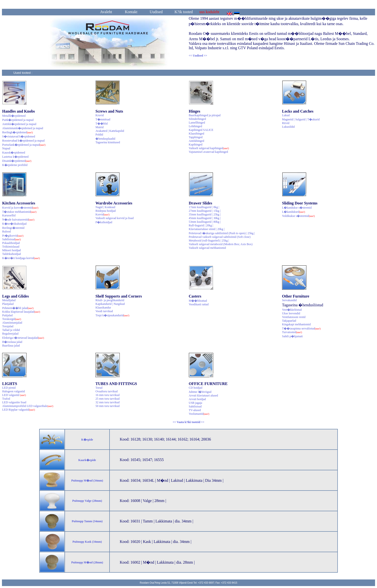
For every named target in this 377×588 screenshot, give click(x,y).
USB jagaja (196, 403)
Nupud (6, 148)
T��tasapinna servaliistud (301, 328)
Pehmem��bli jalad (18, 308)
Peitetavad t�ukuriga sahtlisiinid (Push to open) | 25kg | (222, 233)
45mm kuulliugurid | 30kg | (205, 218)
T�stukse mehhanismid (19, 212)
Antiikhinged (197, 141)
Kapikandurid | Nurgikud (110, 304)
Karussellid (9, 215)
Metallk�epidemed (14, 116)
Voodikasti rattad (199, 304)
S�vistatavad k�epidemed (19, 136)
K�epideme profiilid (15, 165)
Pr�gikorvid (13, 236)
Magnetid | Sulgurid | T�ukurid (301, 119)
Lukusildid (288, 127)
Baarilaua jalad (11, 346)
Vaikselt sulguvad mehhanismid (207, 248)
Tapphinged (196, 137)
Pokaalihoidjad (11, 243)
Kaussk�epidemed (14, 153)
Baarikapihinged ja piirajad (205, 115)
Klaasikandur (103, 308)
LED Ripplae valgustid (19, 410)
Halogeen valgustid (14, 391)
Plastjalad (8, 304)
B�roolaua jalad (12, 342)
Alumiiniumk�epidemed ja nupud (23, 128)
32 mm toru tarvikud (107, 402)
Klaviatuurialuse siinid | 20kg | (207, 229)
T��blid (101, 124)
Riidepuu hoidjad (106, 211)
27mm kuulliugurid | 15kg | (205, 211)
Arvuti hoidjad (197, 399)
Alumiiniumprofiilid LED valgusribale (28, 406)
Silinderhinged (198, 119)
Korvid (102, 214)
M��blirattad (198, 301)
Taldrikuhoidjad (11, 254)
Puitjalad (7, 315)
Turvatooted (292, 332)
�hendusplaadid (105, 139)
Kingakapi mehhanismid (296, 324)
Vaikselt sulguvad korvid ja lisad (115, 218)
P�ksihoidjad (104, 222)
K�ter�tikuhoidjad (14, 224)
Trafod (6, 399)
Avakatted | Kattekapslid (110, 131)
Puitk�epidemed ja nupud (18, 120)
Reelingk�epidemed (18, 132)
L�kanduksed (294, 212)
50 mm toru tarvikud (107, 406)
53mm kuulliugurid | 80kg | (205, 222)
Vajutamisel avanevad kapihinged (208, 152)
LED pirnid (9, 388)
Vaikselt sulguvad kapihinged (209, 148)
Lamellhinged (197, 123)
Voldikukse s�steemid (299, 216)
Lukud (286, 115)
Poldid (99, 135)
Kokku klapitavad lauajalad (21, 312)
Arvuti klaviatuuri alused (203, 395)
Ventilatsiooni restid (294, 317)
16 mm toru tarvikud (107, 395)
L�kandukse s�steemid (297, 208)
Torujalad (8, 326)
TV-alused (195, 410)
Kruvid (100, 115)
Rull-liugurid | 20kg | (201, 225)
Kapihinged (196, 145)
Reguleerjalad (10, 334)
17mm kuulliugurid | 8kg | (204, 207)
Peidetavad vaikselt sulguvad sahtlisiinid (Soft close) (220, 237)
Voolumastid (199, 414)
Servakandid (289, 300)
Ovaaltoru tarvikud (106, 391)
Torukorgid (12, 319)
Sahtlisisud (12, 239)
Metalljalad (9, 300)
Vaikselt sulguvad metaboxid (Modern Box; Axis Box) (221, 244)
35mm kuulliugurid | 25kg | (205, 214)
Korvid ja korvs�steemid (20, 208)
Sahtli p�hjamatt (292, 336)
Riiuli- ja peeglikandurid (110, 300)
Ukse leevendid (291, 313)
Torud (99, 388)
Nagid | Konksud (105, 207)
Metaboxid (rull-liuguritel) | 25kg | (209, 241)
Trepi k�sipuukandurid (112, 315)
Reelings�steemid (13, 228)
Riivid (286, 123)
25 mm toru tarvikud (107, 399)
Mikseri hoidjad (11, 250)
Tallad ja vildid (11, 330)
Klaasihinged (197, 134)
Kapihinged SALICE (201, 130)
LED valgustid (14, 395)
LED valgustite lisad (14, 402)
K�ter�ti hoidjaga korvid (21, 258)
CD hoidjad (196, 388)
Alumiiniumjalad (12, 323)
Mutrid (99, 127)
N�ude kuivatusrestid (18, 220)
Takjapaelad (289, 321)
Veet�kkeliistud (292, 310)
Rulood (6, 231)
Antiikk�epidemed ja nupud (19, 124)
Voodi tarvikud (104, 311)
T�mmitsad (103, 119)
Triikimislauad (11, 247)
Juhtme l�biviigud (200, 392)
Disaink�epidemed (17, 161)
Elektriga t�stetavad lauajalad (23, 338)
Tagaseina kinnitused (108, 142)
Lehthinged (196, 126)
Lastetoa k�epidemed (15, 157)
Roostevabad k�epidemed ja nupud (23, 141)
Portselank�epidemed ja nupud (24, 145)
